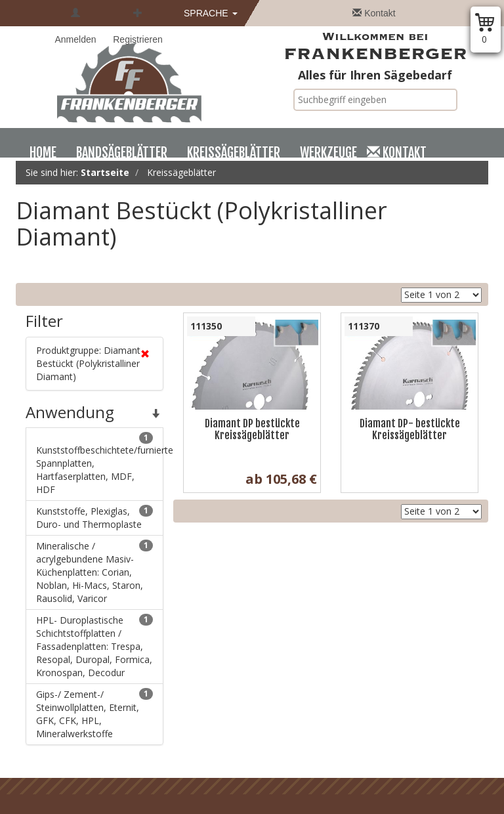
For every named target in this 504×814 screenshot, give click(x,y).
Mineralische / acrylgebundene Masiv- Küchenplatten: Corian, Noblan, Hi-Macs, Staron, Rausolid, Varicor (94, 572)
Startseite (105, 172)
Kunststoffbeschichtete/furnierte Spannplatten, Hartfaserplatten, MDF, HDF (100, 464)
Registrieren (137, 26)
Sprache (211, 13)
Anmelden (75, 26)
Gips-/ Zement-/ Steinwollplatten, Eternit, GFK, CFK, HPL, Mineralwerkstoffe (94, 714)
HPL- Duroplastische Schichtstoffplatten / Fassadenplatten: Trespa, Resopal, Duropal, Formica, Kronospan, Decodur (94, 646)
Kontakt (374, 13)
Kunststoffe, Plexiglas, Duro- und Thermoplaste (94, 518)
